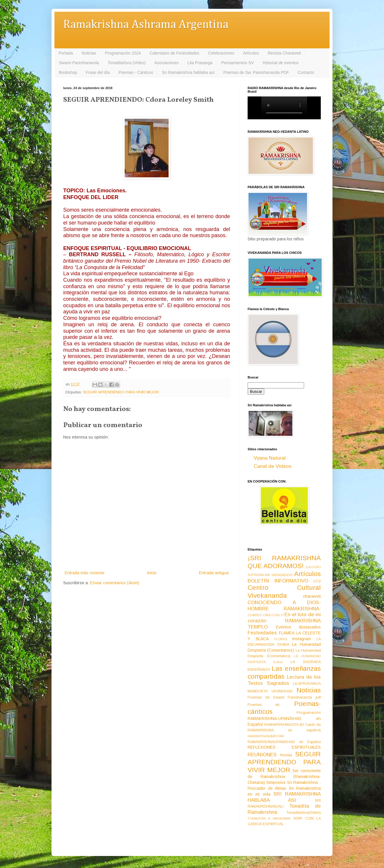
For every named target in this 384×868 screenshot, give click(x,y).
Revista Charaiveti (284, 53)
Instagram (301, 639)
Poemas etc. (264, 705)
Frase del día (98, 72)
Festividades (262, 633)
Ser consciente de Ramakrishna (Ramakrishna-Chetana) (284, 777)
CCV (317, 581)
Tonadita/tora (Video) (127, 63)
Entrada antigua (214, 573)
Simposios (276, 782)
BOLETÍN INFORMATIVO (278, 581)
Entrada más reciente (85, 573)
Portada (66, 53)
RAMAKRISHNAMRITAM (266, 736)
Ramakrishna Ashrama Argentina (146, 25)
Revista (286, 755)
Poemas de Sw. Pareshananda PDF (256, 72)
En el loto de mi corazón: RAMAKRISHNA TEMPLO (284, 621)
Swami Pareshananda (79, 63)
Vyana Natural (270, 458)
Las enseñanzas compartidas (284, 672)
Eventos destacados (299, 627)
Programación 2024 (123, 53)
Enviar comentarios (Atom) (115, 583)
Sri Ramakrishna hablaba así (188, 72)
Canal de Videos (273, 466)
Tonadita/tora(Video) (304, 813)
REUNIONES (262, 755)
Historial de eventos (281, 63)
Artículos (251, 53)
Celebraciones (221, 53)
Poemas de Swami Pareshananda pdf (284, 697)
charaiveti (312, 596)
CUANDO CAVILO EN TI (266, 615)
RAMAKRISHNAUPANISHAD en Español (284, 742)
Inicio (152, 573)
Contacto (306, 72)
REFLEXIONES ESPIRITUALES (284, 747)
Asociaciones (167, 63)
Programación (309, 713)
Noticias (89, 53)
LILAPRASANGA (307, 684)
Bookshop (68, 72)
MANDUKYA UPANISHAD (270, 691)
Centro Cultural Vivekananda (284, 592)
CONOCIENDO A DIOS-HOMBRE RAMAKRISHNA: (284, 606)
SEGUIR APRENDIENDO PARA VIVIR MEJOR (121, 392)
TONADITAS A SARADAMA (269, 818)
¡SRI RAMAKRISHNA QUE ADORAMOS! (284, 562)
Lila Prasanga (200, 63)
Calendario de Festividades (174, 53)
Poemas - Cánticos (136, 72)
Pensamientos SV (238, 63)
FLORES (281, 639)
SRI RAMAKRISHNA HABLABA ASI (284, 797)
